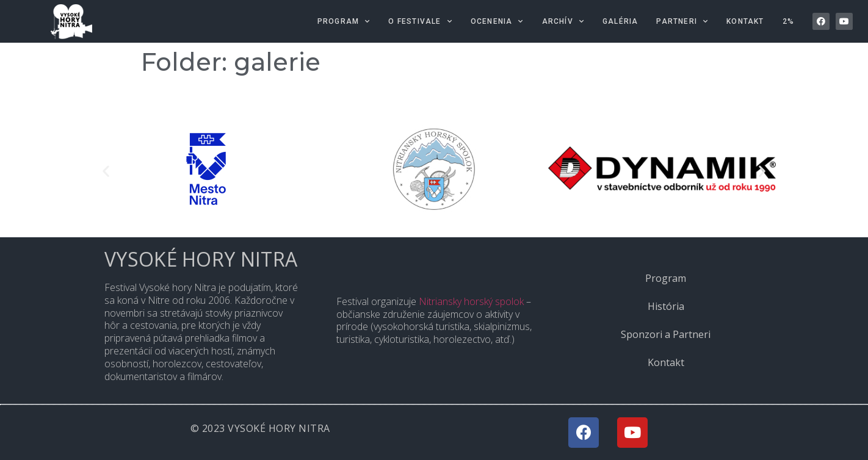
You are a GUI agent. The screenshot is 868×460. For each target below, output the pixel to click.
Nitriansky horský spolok (471, 301)
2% (788, 21)
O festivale (420, 21)
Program (344, 21)
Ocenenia (497, 21)
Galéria (620, 21)
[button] (106, 171)
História (666, 306)
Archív (563, 21)
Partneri (682, 21)
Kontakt (745, 21)
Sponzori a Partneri (666, 334)
